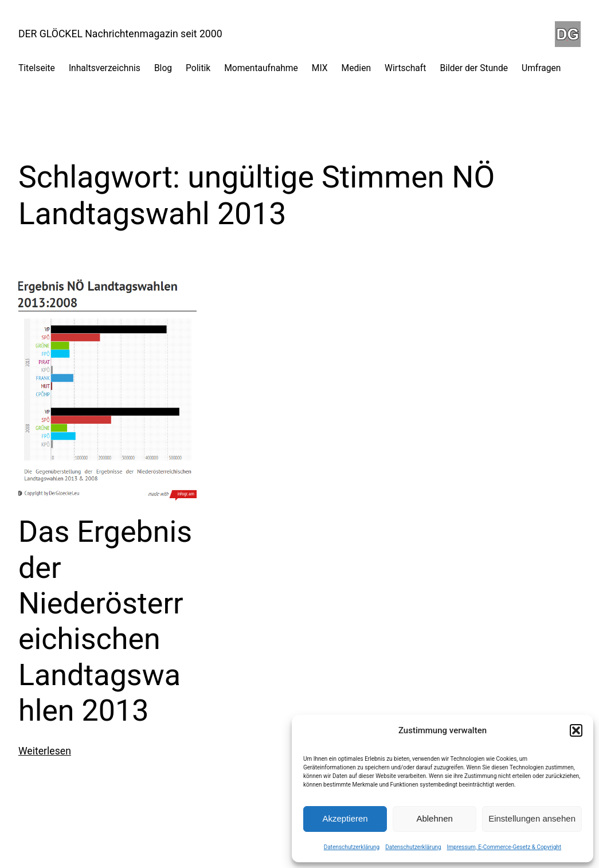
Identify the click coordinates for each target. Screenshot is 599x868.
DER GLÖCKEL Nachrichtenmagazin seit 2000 (120, 34)
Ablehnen (434, 818)
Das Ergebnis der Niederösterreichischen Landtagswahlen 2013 (105, 621)
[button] (576, 730)
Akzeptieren (345, 818)
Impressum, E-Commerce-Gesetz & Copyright (504, 847)
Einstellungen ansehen (532, 818)
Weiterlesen (45, 751)
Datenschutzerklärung (352, 847)
